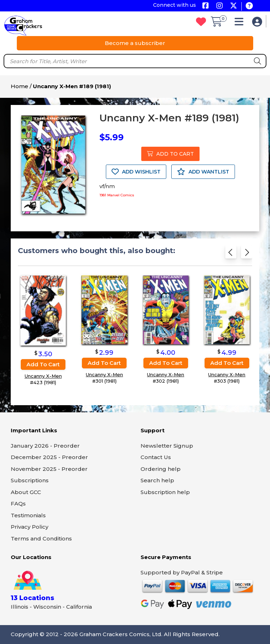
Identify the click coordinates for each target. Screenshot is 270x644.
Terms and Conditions (41, 539)
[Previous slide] (231, 254)
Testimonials (28, 515)
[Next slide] (247, 254)
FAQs (18, 504)
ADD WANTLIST (203, 172)
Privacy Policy (30, 527)
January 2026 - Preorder (45, 446)
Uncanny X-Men (43, 376)
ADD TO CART (170, 154)
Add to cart (43, 364)
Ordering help (161, 469)
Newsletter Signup (167, 446)
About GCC (26, 492)
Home (19, 86)
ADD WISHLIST (136, 172)
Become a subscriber (135, 43)
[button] (241, 23)
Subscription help (165, 492)
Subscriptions (30, 480)
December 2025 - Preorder (49, 457)
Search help (157, 480)
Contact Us (156, 457)
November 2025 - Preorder (49, 469)
